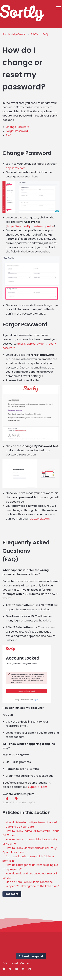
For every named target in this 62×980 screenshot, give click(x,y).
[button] (58, 8)
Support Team (38, 787)
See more (12, 894)
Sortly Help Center (15, 34)
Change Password (18, 127)
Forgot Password (17, 131)
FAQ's (35, 34)
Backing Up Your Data (20, 827)
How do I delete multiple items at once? (31, 822)
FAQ (45, 34)
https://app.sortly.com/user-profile (30, 226)
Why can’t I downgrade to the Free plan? (32, 886)
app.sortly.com (16, 168)
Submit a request (31, 956)
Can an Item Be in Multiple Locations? (30, 882)
